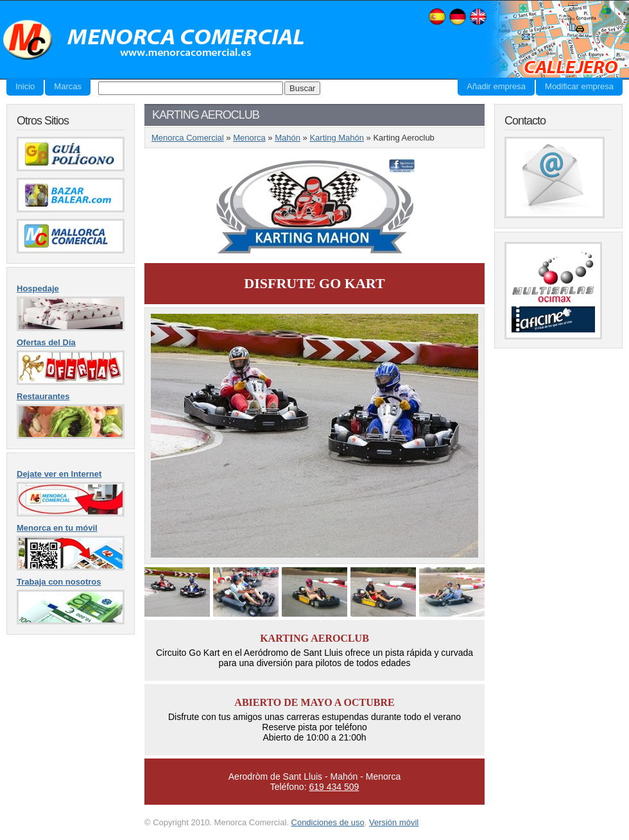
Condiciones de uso (328, 822)
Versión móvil (394, 822)
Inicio (25, 86)
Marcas (68, 86)
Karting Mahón (337, 138)
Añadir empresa (496, 86)
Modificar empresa (579, 86)
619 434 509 (334, 787)
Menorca (249, 138)
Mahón (288, 138)
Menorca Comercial (154, 40)
